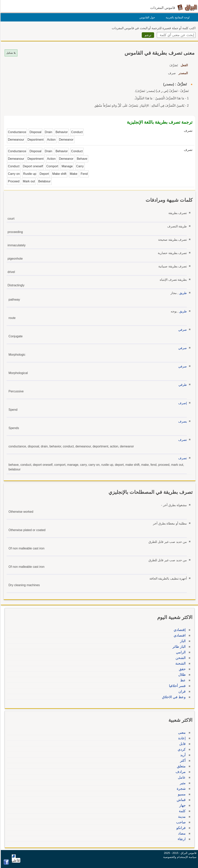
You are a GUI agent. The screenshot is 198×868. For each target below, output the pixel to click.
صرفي (182, 330)
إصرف (182, 403)
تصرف (182, 440)
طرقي (182, 385)
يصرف (182, 421)
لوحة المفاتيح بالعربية (177, 17)
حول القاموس (147, 17)
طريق (182, 293)
